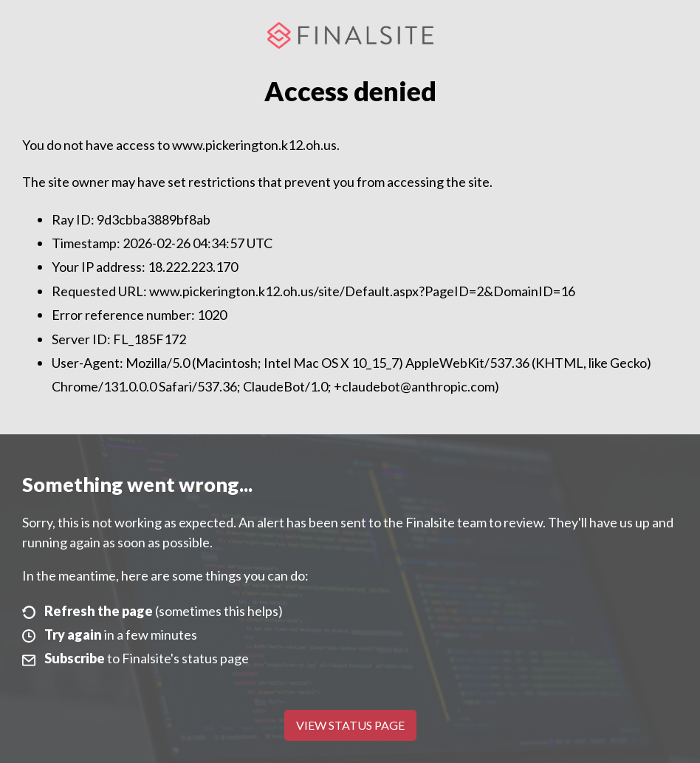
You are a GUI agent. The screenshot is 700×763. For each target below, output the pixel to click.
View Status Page (350, 725)
